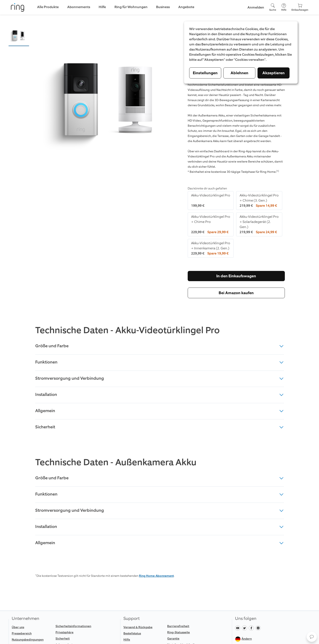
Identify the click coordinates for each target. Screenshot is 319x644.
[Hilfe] (284, 7)
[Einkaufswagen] (300, 7)
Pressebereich (22, 633)
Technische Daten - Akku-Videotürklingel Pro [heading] (127, 330)
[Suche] (273, 7)
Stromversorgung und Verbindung (160, 378)
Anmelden (256, 7)
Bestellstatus (132, 633)
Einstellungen (205, 73)
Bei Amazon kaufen (236, 293)
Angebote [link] (186, 7)
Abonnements (79, 7)
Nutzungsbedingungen (28, 640)
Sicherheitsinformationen (73, 626)
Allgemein (160, 411)
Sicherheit (160, 427)
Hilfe (127, 640)
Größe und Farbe (160, 346)
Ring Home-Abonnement (156, 576)
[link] (32, 640)
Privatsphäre (64, 632)
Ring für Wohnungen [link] (131, 7)
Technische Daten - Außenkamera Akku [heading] (116, 462)
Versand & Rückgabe (138, 627)
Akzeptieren (274, 73)
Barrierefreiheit (178, 626)
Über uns (18, 627)
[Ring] (18, 7)
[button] (19, 35)
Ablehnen (239, 73)
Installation (160, 394)
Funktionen (160, 362)
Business (163, 7)
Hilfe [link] (102, 7)
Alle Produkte (48, 7)
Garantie (173, 639)
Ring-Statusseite (179, 632)
